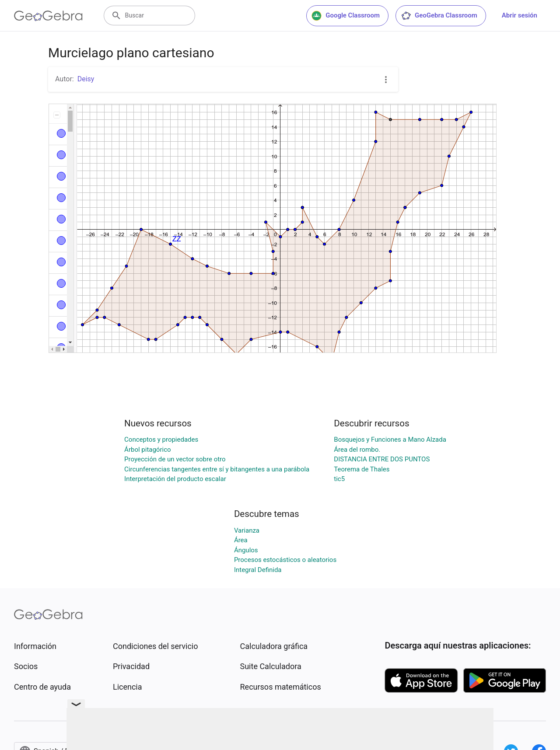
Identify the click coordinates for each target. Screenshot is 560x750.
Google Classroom (346, 16)
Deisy (86, 79)
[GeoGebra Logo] (48, 16)
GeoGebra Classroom (439, 16)
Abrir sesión (520, 15)
